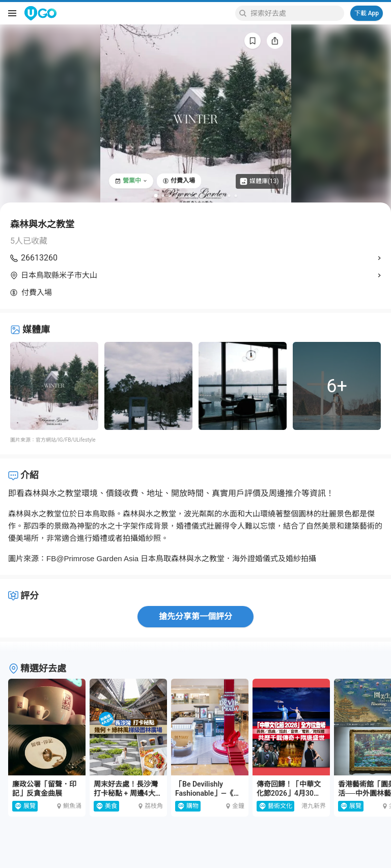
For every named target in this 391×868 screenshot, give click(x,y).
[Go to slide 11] (223, 196)
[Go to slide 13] (236, 196)
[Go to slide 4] (176, 196)
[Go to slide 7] (196, 196)
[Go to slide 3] (170, 196)
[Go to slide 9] (210, 196)
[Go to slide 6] (190, 196)
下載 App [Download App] (367, 13)
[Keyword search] (296, 13)
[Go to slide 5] (183, 196)
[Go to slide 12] (229, 196)
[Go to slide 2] (163, 196)
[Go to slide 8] (203, 196)
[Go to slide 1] (156, 196)
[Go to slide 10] (216, 196)
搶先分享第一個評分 (195, 616)
